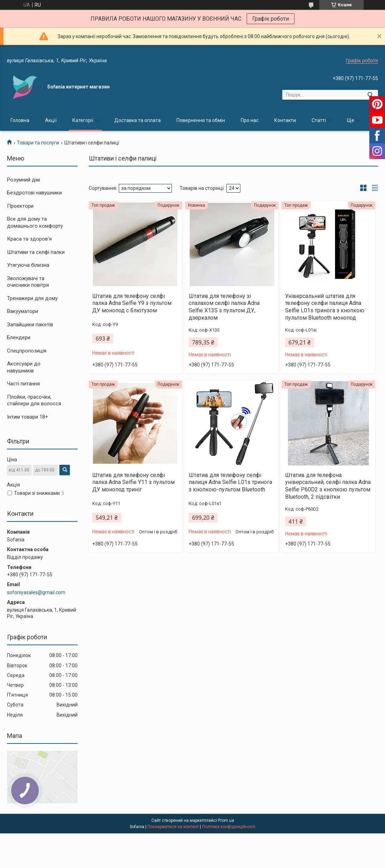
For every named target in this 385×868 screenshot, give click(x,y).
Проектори (20, 206)
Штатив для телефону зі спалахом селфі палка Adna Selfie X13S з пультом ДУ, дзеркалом (224, 307)
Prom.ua (226, 820)
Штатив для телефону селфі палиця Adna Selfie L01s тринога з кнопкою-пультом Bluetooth (230, 482)
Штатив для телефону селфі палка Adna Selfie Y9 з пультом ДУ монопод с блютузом (132, 303)
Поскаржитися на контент (173, 827)
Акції (51, 120)
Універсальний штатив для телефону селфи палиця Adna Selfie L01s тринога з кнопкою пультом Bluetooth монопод (325, 307)
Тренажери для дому (32, 298)
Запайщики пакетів (30, 325)
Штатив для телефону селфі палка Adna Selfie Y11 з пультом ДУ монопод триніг (133, 482)
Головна (20, 120)
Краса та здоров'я (29, 239)
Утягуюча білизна (28, 265)
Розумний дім (23, 180)
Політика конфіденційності (229, 827)
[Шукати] (370, 95)
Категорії (83, 120)
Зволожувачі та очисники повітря (28, 282)
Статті (319, 120)
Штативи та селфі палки (36, 252)
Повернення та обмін (201, 120)
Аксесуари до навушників (24, 367)
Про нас (250, 120)
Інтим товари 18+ (28, 417)
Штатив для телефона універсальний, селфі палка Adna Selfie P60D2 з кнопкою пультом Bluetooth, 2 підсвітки (328, 486)
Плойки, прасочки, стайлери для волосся (34, 400)
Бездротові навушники (34, 193)
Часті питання (23, 384)
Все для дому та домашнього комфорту (35, 222)
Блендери (19, 337)
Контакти (285, 120)
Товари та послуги (38, 143)
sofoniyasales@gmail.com (36, 592)
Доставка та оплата (137, 120)
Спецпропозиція (27, 351)
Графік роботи (271, 19)
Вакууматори (23, 311)
